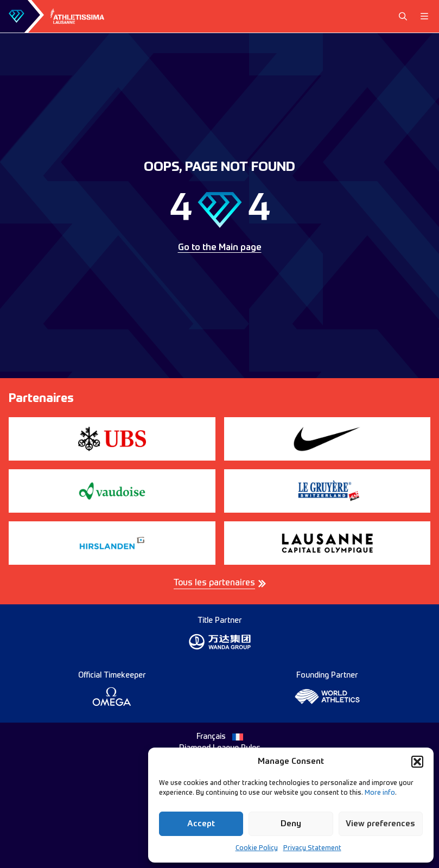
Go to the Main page (220, 248)
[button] (417, 762)
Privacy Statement (312, 848)
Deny (291, 824)
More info (380, 793)
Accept (201, 824)
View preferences (380, 824)
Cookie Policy (257, 848)
